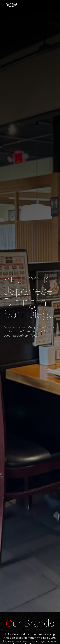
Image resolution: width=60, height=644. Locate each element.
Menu (55, 5)
